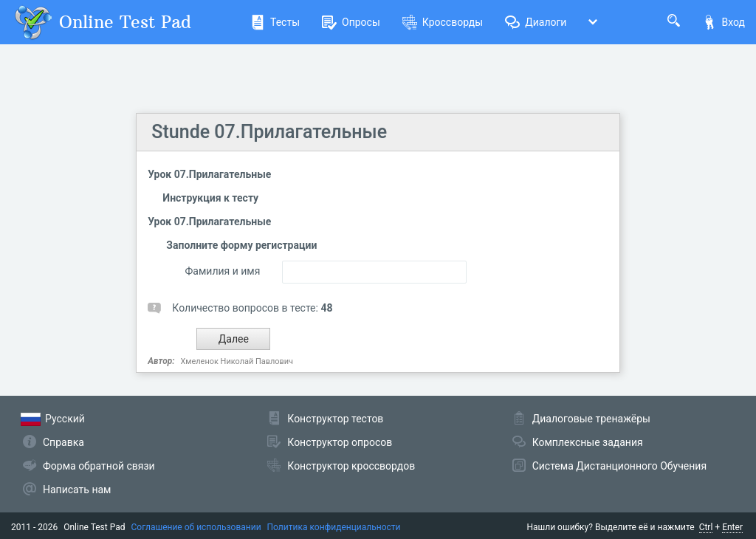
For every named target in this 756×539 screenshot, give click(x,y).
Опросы (351, 22)
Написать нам (77, 490)
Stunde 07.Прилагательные (269, 132)
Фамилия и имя (223, 271)
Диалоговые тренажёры (591, 419)
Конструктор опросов (340, 442)
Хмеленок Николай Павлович (237, 361)
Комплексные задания (588, 442)
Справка (63, 442)
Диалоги (536, 22)
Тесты (275, 22)
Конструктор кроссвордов (351, 466)
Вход (724, 22)
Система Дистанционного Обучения (619, 466)
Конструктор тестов (335, 419)
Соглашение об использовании (196, 527)
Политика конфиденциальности (334, 527)
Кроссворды (443, 22)
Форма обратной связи (99, 466)
